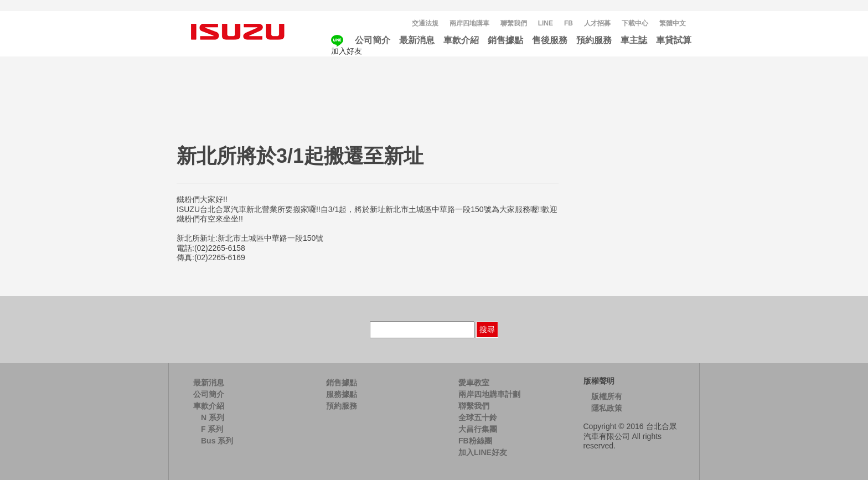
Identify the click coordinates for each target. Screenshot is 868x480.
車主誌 (634, 40)
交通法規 (425, 23)
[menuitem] (673, 24)
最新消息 (417, 40)
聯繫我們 (514, 23)
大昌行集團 (478, 429)
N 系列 (213, 417)
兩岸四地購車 (469, 23)
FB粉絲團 (475, 441)
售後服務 (550, 40)
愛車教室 (474, 383)
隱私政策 (607, 408)
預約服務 (594, 40)
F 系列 (212, 429)
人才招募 (597, 23)
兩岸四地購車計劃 (489, 394)
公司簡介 (373, 40)
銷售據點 (505, 40)
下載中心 (635, 23)
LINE (546, 23)
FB (569, 23)
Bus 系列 (217, 441)
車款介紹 (461, 40)
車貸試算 (674, 40)
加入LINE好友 (483, 452)
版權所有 (607, 396)
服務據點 (342, 394)
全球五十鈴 (478, 417)
